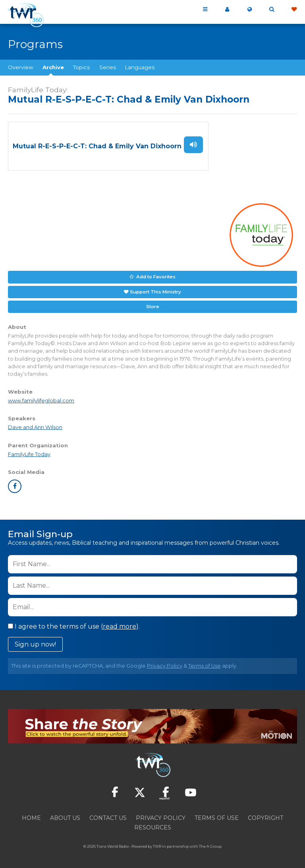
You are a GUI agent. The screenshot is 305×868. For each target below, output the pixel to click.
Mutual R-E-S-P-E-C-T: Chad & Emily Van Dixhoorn (97, 146)
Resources (153, 825)
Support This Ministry (155, 290)
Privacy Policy (165, 663)
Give (294, 10)
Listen (193, 144)
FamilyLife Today (29, 451)
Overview (21, 67)
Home (31, 816)
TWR (157, 844)
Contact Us (108, 816)
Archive (53, 67)
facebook (15, 484)
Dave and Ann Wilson (35, 425)
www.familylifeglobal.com (41, 398)
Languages (140, 67)
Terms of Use (205, 663)
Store (152, 304)
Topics (81, 67)
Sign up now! (35, 642)
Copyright (265, 816)
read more (120, 624)
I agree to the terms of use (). (74, 624)
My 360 (227, 10)
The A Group (210, 844)
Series (108, 67)
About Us (65, 816)
